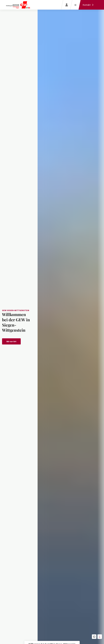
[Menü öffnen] (75, 5)
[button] (94, 637)
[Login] (67, 5)
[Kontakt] (89, 5)
